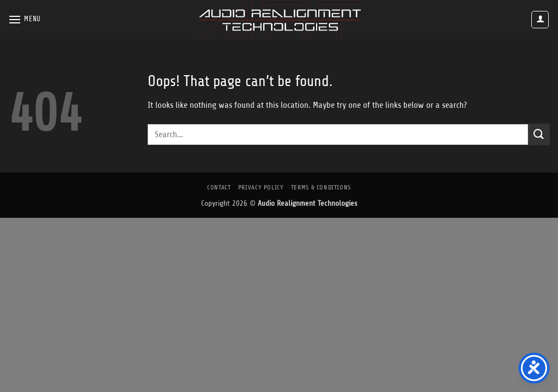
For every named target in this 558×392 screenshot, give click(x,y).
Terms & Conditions (321, 187)
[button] (25, 19)
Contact (219, 187)
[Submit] (539, 134)
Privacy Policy (261, 187)
